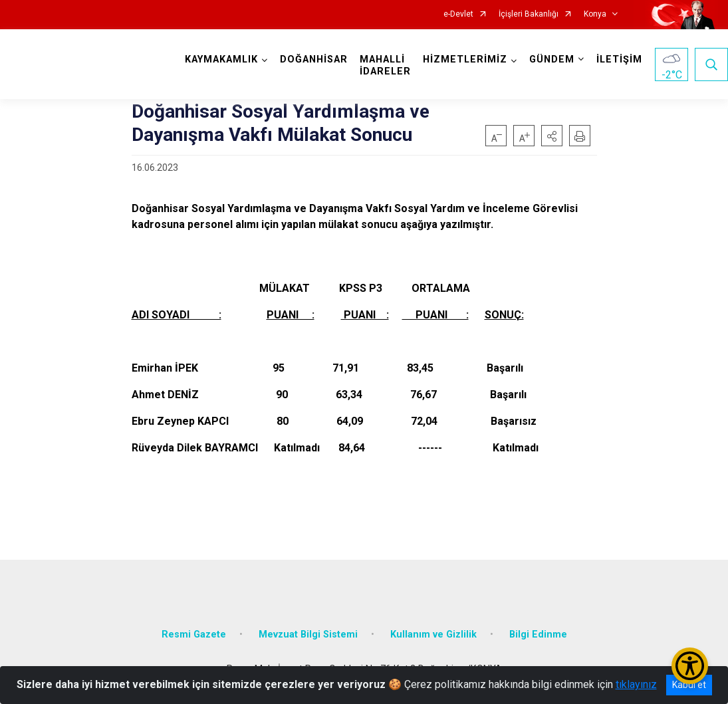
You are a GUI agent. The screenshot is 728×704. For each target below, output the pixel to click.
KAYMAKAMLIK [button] (221, 59)
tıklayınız (636, 684)
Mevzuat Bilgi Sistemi (308, 635)
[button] (552, 136)
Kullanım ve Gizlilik (433, 635)
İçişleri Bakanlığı (529, 14)
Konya (595, 14)
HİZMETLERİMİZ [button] (465, 59)
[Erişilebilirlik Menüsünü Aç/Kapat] (690, 666)
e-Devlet (458, 14)
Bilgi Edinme (538, 635)
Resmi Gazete (194, 635)
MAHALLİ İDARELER (385, 65)
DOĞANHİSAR (314, 59)
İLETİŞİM (619, 59)
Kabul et (689, 685)
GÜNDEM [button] (552, 59)
